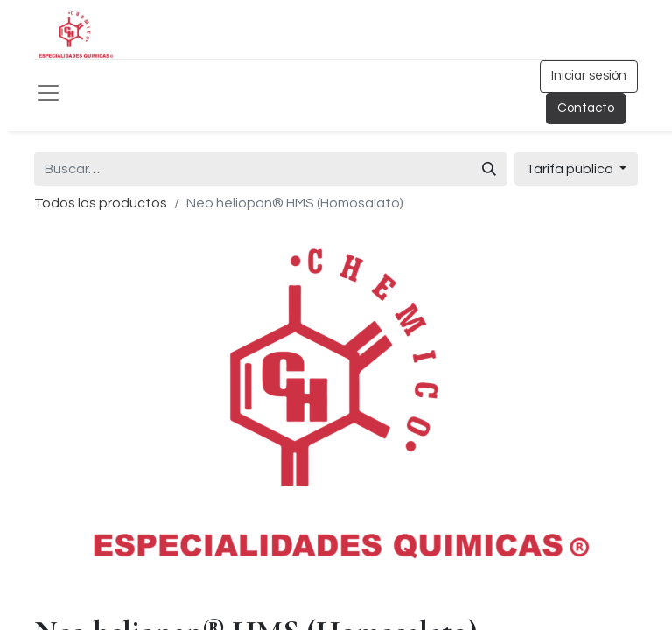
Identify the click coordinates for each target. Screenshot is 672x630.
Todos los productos (101, 203)
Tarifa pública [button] (571, 169)
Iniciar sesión (589, 76)
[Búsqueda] (489, 169)
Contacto (586, 108)
